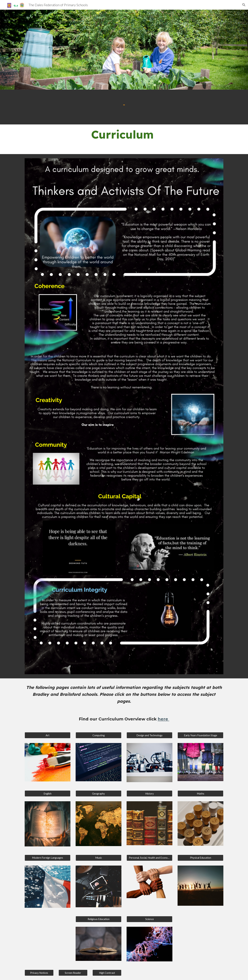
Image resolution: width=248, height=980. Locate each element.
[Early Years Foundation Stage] (200, 735)
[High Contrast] (107, 973)
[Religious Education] (99, 919)
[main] (124, 139)
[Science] (149, 919)
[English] (48, 794)
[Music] (99, 858)
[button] (244, 5)
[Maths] (200, 794)
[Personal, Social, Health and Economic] (149, 858)
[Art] (48, 735)
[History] (149, 794)
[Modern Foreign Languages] (48, 858)
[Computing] (99, 735)
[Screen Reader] (73, 973)
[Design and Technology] (149, 735)
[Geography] (99, 794)
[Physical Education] (200, 858)
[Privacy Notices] (39, 973)
